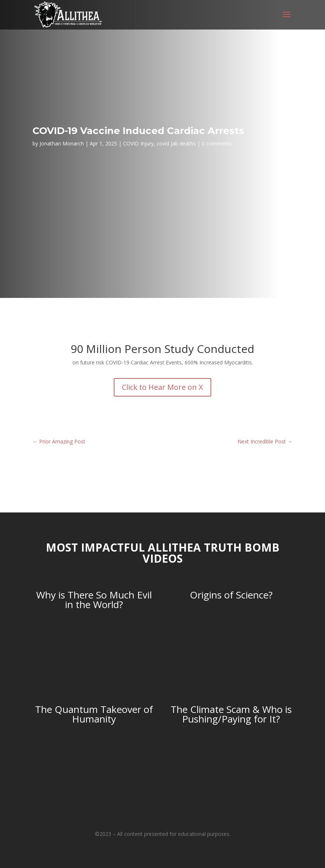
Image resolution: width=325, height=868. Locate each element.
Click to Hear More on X (162, 387)
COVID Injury (138, 143)
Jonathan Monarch (62, 143)
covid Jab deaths (176, 143)
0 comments (217, 143)
